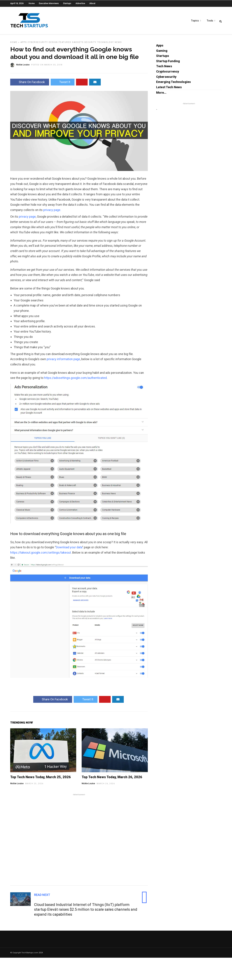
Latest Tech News (169, 89)
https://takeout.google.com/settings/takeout (41, 554)
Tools (210, 21)
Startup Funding (168, 63)
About (92, 3)
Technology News (110, 44)
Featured (65, 44)
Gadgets (78, 44)
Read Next (42, 896)
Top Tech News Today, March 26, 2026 (112, 779)
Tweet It (63, 84)
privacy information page (63, 361)
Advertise (80, 3)
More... (161, 94)
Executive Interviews (49, 3)
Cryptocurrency (168, 73)
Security (90, 44)
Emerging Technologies (173, 84)
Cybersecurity (38, 44)
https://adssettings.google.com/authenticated (75, 379)
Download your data (69, 549)
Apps (24, 44)
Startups (67, 3)
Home (32, 3)
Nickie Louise (17, 785)
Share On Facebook (30, 84)
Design (53, 44)
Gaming (162, 52)
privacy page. (52, 212)
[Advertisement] (79, 841)
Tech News (164, 68)
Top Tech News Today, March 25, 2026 (40, 779)
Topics (195, 21)
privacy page (27, 218)
